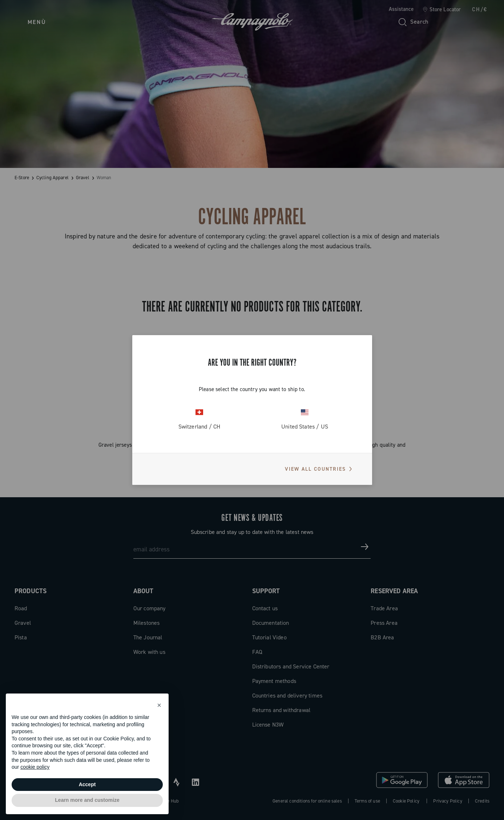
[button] (159, 705)
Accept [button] (87, 784)
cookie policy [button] (35, 767)
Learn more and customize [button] (87, 800)
